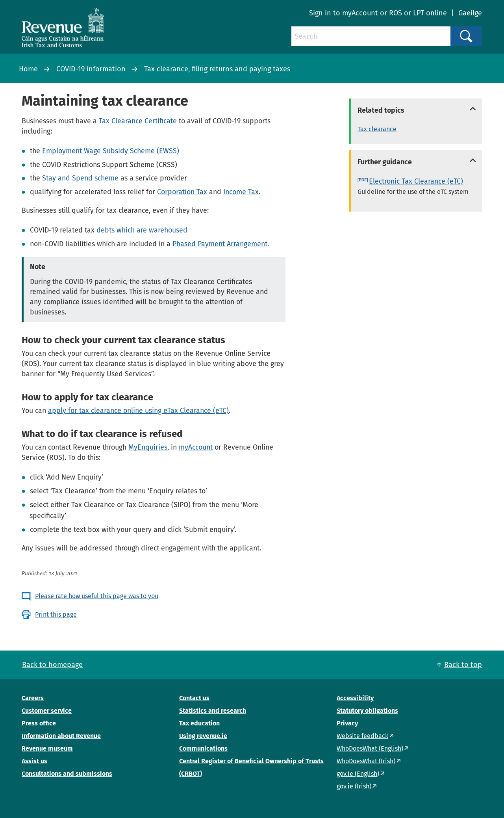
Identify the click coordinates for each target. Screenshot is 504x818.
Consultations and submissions (67, 774)
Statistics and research (213, 711)
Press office (39, 723)
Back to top (463, 665)
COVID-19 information (91, 69)
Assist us (34, 761)
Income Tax (241, 192)
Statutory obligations (367, 711)
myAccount (360, 13)
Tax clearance (377, 129)
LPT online (430, 13)
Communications (203, 748)
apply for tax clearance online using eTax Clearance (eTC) (138, 411)
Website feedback (362, 736)
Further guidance (385, 162)
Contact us (194, 698)
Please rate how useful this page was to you (97, 596)
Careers (33, 698)
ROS (396, 13)
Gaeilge (470, 13)
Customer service (47, 711)
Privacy (347, 723)
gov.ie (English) (358, 774)
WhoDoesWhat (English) (370, 748)
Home (28, 69)
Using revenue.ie (203, 736)
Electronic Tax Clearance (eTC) (416, 181)
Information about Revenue (61, 736)
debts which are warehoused (142, 230)
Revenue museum (47, 748)
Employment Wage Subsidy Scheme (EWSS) (111, 151)
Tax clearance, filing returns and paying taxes (217, 69)
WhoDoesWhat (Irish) (366, 761)
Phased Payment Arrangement (220, 244)
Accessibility (355, 698)
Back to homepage (52, 665)
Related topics (381, 110)
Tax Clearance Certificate (138, 121)
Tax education (199, 723)
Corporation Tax (182, 192)
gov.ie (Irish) (354, 786)
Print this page (56, 614)
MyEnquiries (148, 447)
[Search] (371, 36)
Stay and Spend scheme (80, 178)
